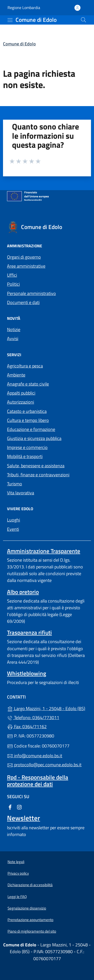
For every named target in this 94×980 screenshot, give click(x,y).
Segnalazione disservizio (27, 908)
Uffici (12, 275)
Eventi (13, 529)
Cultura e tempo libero (28, 420)
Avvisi (13, 338)
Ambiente (16, 375)
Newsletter (24, 818)
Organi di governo (24, 257)
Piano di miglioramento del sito (32, 931)
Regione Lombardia (24, 8)
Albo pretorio (23, 592)
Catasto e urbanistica (27, 411)
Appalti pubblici (21, 393)
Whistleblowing (27, 673)
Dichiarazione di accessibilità (30, 885)
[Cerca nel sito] (83, 20)
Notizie (14, 329)
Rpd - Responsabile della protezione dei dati (38, 781)
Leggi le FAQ (17, 897)
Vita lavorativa (21, 493)
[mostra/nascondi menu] (10, 20)
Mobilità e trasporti (25, 456)
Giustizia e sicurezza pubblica (34, 438)
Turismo (15, 484)
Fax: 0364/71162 (27, 727)
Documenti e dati (23, 302)
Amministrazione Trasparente (44, 551)
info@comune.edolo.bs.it (35, 756)
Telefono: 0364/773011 (33, 718)
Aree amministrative (26, 266)
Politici (13, 284)
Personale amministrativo (31, 293)
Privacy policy (18, 873)
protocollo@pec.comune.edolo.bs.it (44, 765)
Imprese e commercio (27, 447)
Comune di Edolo (19, 44)
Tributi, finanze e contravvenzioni (38, 475)
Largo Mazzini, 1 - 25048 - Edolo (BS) (47, 708)
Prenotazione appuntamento (30, 920)
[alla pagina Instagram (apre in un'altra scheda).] (19, 807)
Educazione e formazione (31, 429)
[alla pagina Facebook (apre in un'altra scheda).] (10, 807)
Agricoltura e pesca (25, 366)
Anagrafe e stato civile (28, 384)
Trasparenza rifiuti (29, 632)
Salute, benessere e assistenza (36, 466)
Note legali (16, 862)
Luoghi (14, 520)
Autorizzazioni (21, 402)
